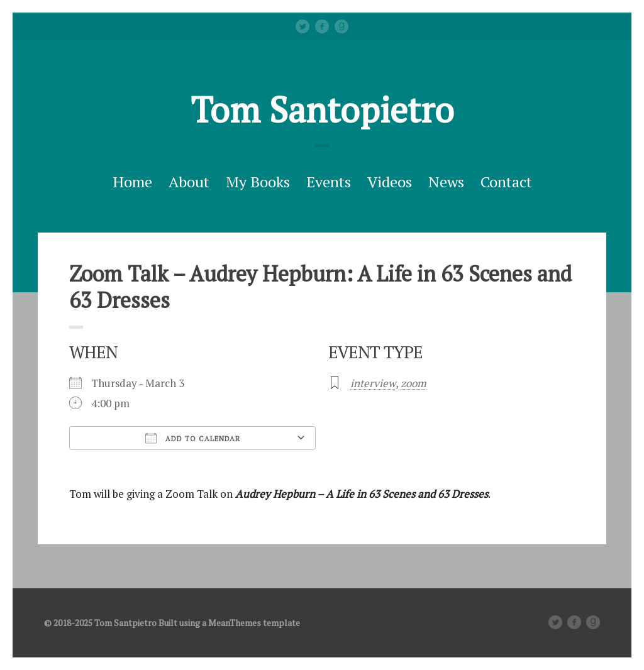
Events (329, 182)
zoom (414, 383)
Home (132, 182)
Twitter (303, 26)
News (446, 182)
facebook (322, 26)
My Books (258, 182)
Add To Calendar (193, 438)
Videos (390, 182)
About (189, 182)
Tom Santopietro (322, 109)
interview (373, 383)
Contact (506, 182)
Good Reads (341, 26)
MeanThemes (235, 623)
